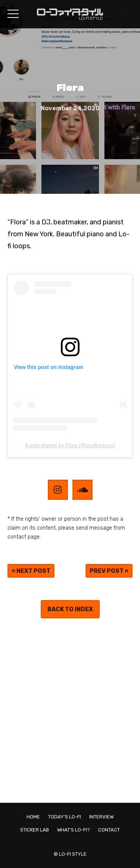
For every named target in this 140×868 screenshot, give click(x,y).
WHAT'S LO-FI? (74, 830)
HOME (33, 817)
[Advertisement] (70, 711)
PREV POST (107, 571)
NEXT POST (33, 571)
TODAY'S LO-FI (65, 817)
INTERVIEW (101, 817)
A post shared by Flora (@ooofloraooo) (70, 445)
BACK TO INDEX (70, 609)
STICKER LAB (35, 830)
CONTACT (109, 830)
